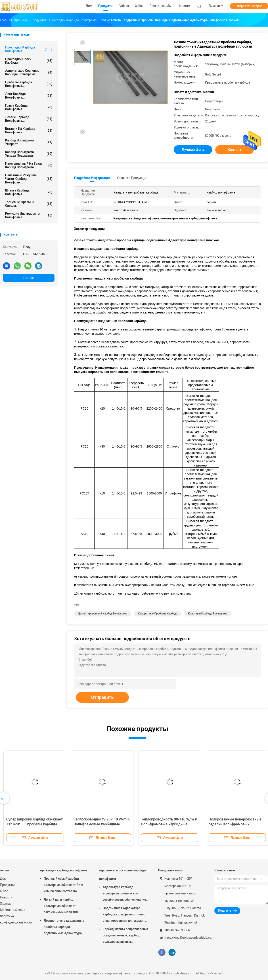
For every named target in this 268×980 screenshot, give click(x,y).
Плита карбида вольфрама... (29, 107)
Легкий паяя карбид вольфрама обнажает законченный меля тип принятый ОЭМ (61, 906)
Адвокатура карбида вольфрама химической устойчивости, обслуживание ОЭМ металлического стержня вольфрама (125, 894)
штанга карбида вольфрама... (29, 192)
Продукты (7, 885)
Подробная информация (92, 178)
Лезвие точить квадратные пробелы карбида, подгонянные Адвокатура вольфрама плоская (64, 927)
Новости (6, 897)
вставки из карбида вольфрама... (29, 130)
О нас (4, 891)
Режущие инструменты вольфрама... (29, 215)
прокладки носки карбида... (29, 61)
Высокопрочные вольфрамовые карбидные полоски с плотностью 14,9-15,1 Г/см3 (236, 824)
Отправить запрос (249, 6)
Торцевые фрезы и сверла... (29, 204)
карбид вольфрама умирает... (29, 142)
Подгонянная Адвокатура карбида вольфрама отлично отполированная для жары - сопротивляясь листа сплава (124, 915)
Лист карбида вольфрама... (29, 96)
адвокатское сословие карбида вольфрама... (29, 72)
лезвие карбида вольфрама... (29, 119)
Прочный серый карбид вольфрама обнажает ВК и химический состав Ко (63, 885)
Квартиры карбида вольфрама (208, 614)
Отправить (102, 697)
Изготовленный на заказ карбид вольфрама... (29, 165)
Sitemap (6, 904)
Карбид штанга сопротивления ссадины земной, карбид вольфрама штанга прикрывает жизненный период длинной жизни (126, 936)
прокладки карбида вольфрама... (29, 49)
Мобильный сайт (13, 910)
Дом (3, 879)
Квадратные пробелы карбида (158, 614)
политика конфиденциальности (16, 919)
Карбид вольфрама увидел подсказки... (29, 154)
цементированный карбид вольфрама (103, 614)
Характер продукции (132, 178)
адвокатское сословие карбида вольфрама (122, 875)
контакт (29, 278)
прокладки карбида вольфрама (64, 870)
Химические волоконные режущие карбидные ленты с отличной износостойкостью (31, 824)
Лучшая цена (193, 150)
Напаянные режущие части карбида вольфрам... (29, 179)
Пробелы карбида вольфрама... (29, 84)
